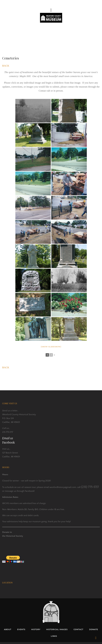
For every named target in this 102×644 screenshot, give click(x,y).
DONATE (94, 629)
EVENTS (21, 629)
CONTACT (78, 629)
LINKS (54, 636)
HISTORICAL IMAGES (57, 629)
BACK (6, 66)
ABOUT (8, 629)
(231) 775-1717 (90, 487)
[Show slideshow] (51, 347)
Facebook (8, 442)
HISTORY (36, 629)
